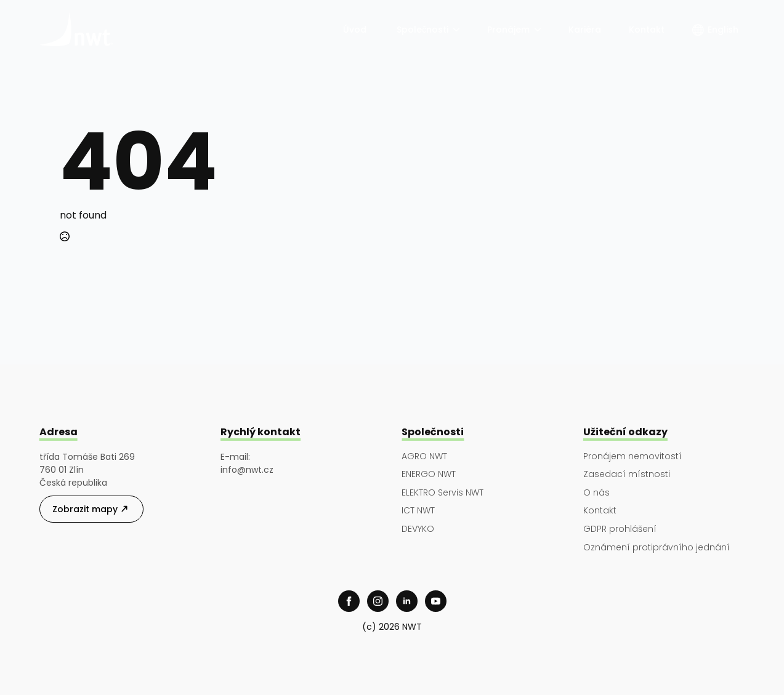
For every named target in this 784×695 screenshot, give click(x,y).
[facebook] (349, 601)
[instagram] (378, 601)
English (723, 30)
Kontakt (647, 30)
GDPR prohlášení (620, 529)
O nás (596, 493)
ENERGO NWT (429, 474)
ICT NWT (418, 511)
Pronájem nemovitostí (632, 456)
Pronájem (508, 30)
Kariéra (585, 30)
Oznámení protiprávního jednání (657, 548)
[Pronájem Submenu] (538, 30)
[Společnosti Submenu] (457, 30)
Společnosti (422, 30)
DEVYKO (418, 529)
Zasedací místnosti (627, 474)
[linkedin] (407, 601)
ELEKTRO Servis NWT (443, 493)
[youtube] (436, 601)
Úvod (356, 30)
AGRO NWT (424, 456)
